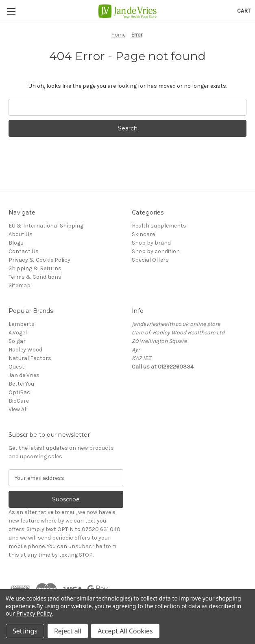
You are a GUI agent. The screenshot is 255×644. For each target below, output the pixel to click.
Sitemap (20, 285)
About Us (21, 234)
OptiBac (19, 392)
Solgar (17, 341)
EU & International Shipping (46, 226)
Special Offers (150, 260)
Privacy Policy (34, 613)
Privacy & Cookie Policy (39, 260)
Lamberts (22, 324)
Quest (16, 367)
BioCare (19, 401)
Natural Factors (30, 358)
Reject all (68, 631)
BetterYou (21, 384)
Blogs (16, 243)
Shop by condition (156, 251)
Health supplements (159, 226)
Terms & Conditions (35, 277)
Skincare (143, 234)
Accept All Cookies (125, 631)
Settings (25, 631)
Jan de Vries (24, 375)
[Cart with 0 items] (244, 11)
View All (18, 409)
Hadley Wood (25, 350)
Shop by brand (151, 243)
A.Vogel (18, 333)
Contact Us (24, 251)
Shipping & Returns (35, 268)
